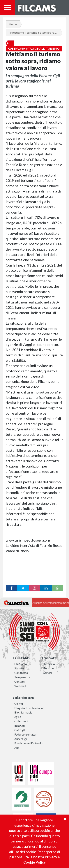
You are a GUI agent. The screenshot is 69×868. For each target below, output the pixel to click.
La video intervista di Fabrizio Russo (34, 546)
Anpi (17, 748)
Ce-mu (19, 703)
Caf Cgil (20, 730)
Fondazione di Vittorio (28, 743)
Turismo (49, 668)
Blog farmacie (23, 712)
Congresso (21, 673)
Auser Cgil (21, 739)
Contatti (20, 681)
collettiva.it (22, 721)
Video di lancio (18, 551)
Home (13, 24)
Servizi (48, 673)
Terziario (49, 664)
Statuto (19, 668)
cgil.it (18, 717)
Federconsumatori (26, 734)
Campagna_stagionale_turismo (34, 49)
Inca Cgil (20, 726)
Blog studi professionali (29, 708)
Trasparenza (22, 677)
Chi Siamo (21, 664)
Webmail (20, 686)
